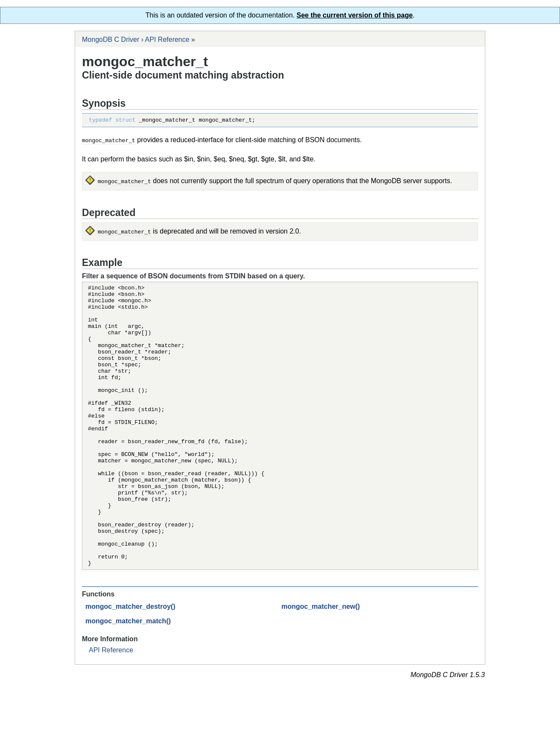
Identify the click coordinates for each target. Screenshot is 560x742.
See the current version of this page (355, 15)
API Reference (167, 39)
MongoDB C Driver (111, 39)
